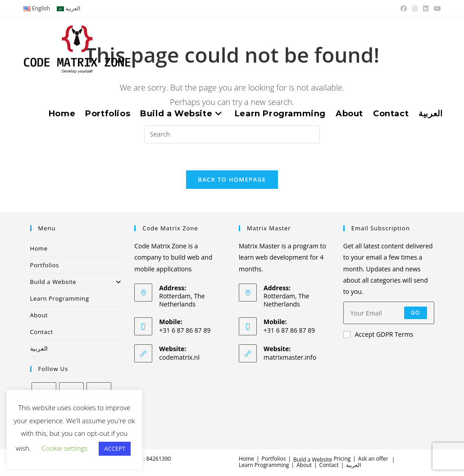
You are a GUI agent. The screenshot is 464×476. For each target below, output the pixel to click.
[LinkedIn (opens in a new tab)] (426, 9)
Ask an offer (373, 459)
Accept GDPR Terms (378, 335)
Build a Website (76, 282)
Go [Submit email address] (416, 313)
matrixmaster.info (290, 358)
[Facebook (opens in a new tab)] (404, 9)
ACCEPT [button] (115, 449)
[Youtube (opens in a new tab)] (436, 9)
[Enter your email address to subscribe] (389, 313)
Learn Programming (60, 299)
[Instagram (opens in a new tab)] (415, 9)
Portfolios (45, 265)
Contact (42, 332)
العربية (39, 349)
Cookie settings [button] (64, 448)
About (39, 316)
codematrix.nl (179, 358)
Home (39, 249)
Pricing (342, 459)
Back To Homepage (232, 180)
